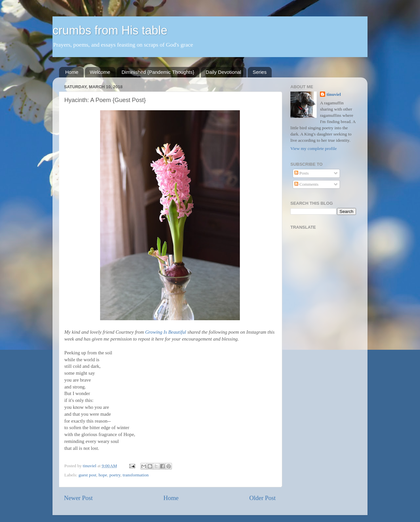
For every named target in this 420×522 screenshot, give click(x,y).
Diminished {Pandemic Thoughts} (158, 72)
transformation (136, 475)
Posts (302, 173)
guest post (87, 475)
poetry (115, 475)
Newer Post (78, 498)
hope (103, 475)
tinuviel (334, 94)
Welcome (100, 72)
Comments (306, 184)
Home (72, 72)
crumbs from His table (110, 30)
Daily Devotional (223, 72)
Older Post (262, 498)
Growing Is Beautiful (166, 332)
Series (260, 72)
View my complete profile (314, 148)
